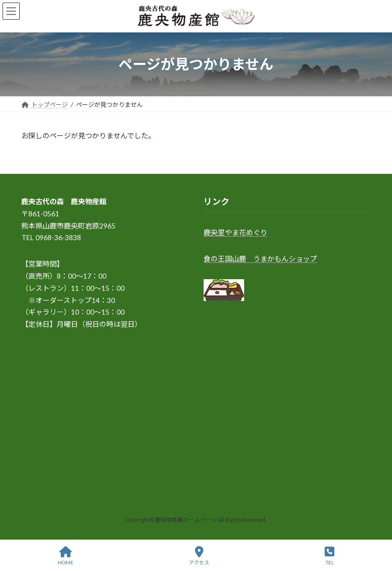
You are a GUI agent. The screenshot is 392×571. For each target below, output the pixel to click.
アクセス (199, 556)
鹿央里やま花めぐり (236, 232)
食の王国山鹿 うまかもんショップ (260, 259)
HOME (66, 556)
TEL (329, 556)
